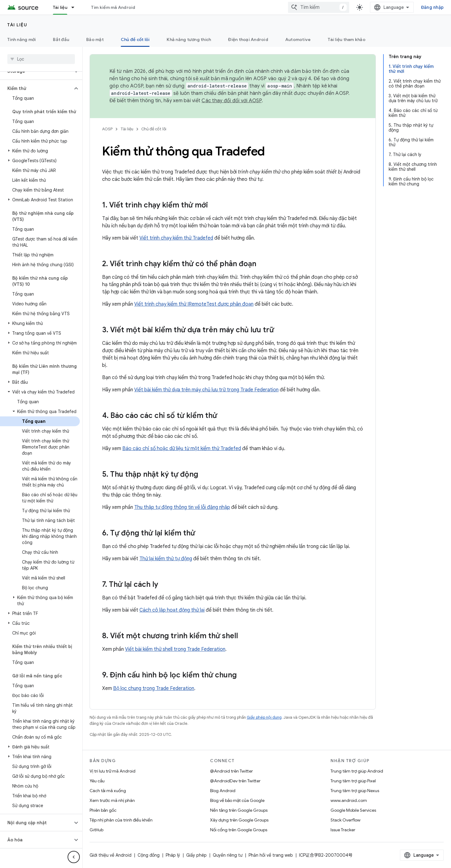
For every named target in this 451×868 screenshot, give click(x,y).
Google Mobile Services (353, 810)
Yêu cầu (97, 781)
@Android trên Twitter (231, 771)
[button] (36, 88)
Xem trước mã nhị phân (112, 800)
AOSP (107, 129)
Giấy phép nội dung (264, 717)
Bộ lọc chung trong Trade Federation (154, 688)
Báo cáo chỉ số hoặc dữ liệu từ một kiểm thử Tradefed (182, 449)
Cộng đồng (149, 855)
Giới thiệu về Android (111, 855)
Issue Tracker (343, 830)
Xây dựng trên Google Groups (239, 820)
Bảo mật (95, 39)
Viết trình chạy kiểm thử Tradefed (176, 238)
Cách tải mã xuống (108, 791)
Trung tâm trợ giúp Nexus (355, 791)
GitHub (96, 830)
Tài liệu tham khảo (347, 39)
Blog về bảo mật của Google (237, 800)
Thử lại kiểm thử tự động (166, 559)
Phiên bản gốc (103, 810)
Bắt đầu (61, 39)
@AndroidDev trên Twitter (235, 781)
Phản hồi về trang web (271, 855)
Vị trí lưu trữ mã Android (113, 771)
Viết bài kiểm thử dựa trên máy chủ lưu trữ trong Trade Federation (206, 390)
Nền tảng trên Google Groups (239, 810)
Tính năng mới (22, 39)
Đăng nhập (432, 7)
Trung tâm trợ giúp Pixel (353, 781)
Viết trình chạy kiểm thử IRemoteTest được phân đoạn (194, 304)
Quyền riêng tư (228, 855)
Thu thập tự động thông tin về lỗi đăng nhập (182, 507)
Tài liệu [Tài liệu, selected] (60, 7)
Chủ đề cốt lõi (154, 129)
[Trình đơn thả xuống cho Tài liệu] (76, 7)
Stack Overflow (346, 820)
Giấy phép (196, 855)
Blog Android (223, 791)
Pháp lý (173, 855)
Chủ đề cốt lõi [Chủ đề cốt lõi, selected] (135, 39)
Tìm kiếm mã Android (113, 7)
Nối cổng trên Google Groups (239, 830)
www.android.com (349, 800)
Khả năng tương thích (189, 39)
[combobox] (319, 7)
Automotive (298, 39)
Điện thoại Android (248, 39)
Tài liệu (17, 25)
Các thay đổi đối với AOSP (231, 101)
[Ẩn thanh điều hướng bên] (74, 857)
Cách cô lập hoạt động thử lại (172, 610)
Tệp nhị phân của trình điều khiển (121, 820)
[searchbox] (41, 59)
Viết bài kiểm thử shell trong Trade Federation (175, 649)
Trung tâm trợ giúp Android (357, 771)
